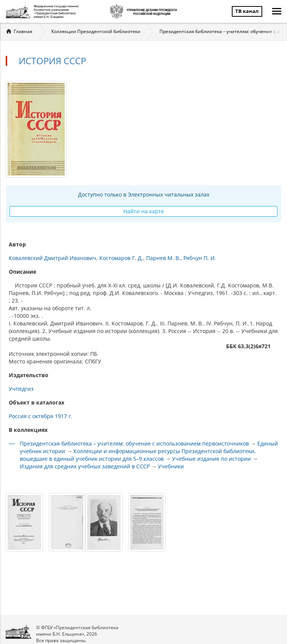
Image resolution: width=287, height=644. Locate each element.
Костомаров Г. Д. (121, 258)
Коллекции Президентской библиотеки (96, 31)
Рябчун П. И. (200, 258)
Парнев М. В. (163, 258)
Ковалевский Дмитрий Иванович (53, 258)
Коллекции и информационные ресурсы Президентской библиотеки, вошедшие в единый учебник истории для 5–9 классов (138, 455)
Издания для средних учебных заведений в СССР (85, 466)
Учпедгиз (21, 389)
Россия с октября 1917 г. (41, 416)
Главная (23, 31)
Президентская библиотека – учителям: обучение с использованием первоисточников (134, 443)
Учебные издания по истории (211, 459)
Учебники (171, 466)
